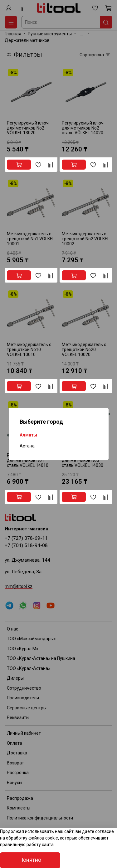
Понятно (30, 860)
